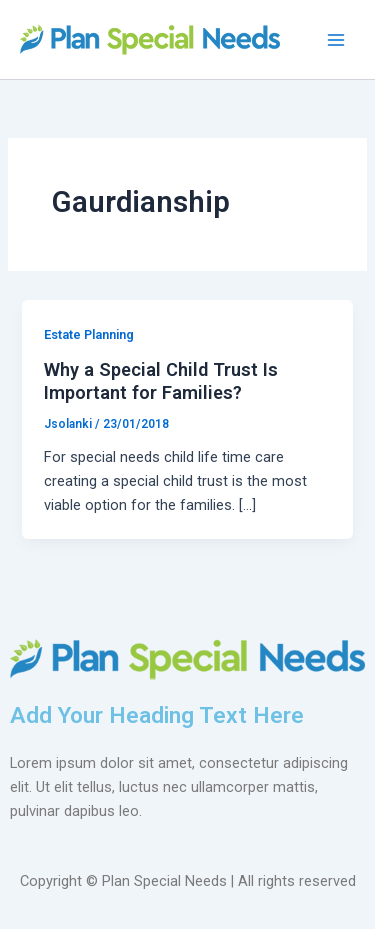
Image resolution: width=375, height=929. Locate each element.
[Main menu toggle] (336, 40)
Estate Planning (89, 334)
